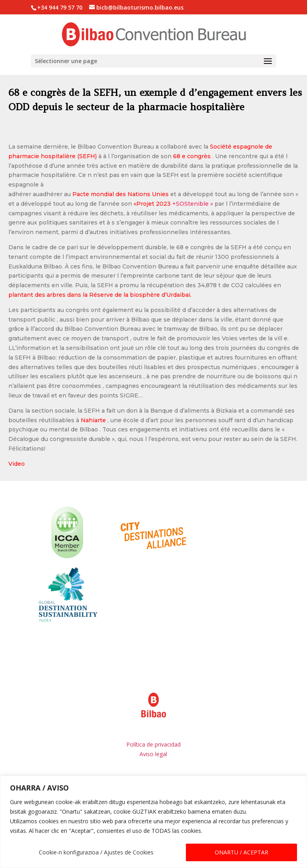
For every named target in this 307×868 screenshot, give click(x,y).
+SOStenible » (173, 183)
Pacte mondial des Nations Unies (121, 173)
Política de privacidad (153, 724)
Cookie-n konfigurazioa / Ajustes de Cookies (96, 852)
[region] (153, 822)
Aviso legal (153, 733)
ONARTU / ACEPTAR (241, 852)
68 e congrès (192, 135)
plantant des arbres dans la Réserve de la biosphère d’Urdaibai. (100, 274)
